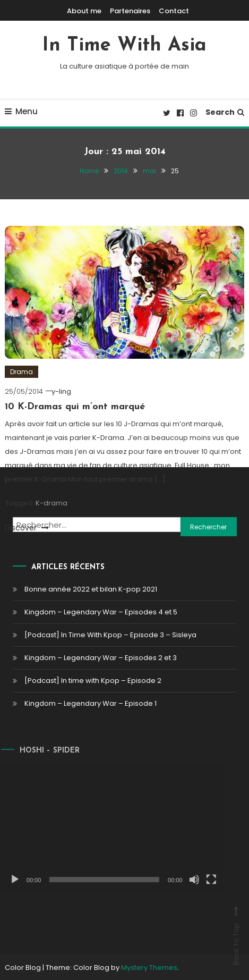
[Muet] (186, 880)
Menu (21, 111)
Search (225, 112)
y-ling (61, 391)
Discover (27, 528)
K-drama (51, 503)
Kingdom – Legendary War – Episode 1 (91, 703)
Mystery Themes (149, 968)
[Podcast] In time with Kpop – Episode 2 (93, 681)
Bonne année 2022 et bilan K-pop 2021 (91, 589)
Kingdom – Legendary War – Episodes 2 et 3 (101, 658)
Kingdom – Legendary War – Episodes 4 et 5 (101, 612)
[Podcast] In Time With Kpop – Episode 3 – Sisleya (110, 635)
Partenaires (130, 11)
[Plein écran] (203, 880)
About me (84, 11)
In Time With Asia (124, 46)
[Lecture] (7, 880)
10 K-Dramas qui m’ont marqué (75, 407)
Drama (22, 372)
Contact (174, 11)
